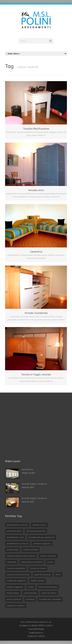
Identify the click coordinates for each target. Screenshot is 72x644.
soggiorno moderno (16, 605)
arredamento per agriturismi (42, 537)
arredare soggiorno (49, 132)
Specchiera (27, 469)
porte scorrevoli (14, 599)
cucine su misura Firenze (18, 574)
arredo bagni (13, 550)
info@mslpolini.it (36, 633)
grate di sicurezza (43, 574)
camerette (55, 197)
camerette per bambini (36, 258)
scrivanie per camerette (50, 599)
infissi (58, 574)
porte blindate (30, 593)
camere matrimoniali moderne (21, 556)
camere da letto (34, 255)
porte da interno (49, 593)
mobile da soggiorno (16, 581)
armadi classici (31, 194)
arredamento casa (13, 132)
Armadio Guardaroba (36, 313)
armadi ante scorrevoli (15, 194)
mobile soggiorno (15, 587)
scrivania (30, 599)
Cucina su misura (38, 568)
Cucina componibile (16, 568)
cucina (50, 562)
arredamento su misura (31, 132)
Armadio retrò (36, 190)
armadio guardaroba (46, 194)
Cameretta (36, 252)
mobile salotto (38, 581)
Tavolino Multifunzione (36, 129)
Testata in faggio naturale (36, 375)
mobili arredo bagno (48, 587)
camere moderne (38, 135)
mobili (31, 587)
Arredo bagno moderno (34, 484)
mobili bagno (13, 593)
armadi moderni (48, 316)
